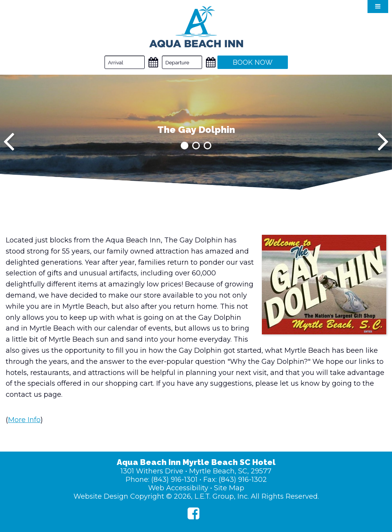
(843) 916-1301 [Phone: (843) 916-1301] (174, 480)
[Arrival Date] (125, 62)
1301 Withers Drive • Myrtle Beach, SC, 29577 (196, 471)
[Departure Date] (182, 62)
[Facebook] (194, 513)
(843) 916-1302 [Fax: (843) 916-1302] (243, 480)
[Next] (383, 142)
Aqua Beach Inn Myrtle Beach (196, 27)
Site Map (229, 488)
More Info (24, 420)
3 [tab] (207, 146)
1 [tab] (185, 146)
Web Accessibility (178, 488)
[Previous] (9, 142)
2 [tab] (196, 146)
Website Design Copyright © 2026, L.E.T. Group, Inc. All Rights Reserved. (196, 496)
